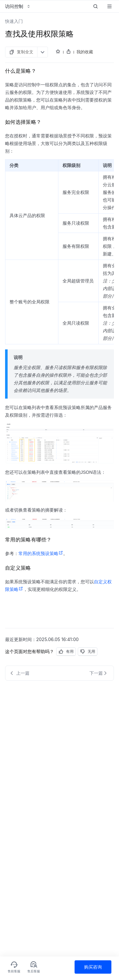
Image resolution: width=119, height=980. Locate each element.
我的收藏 (85, 52)
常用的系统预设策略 (41, 553)
